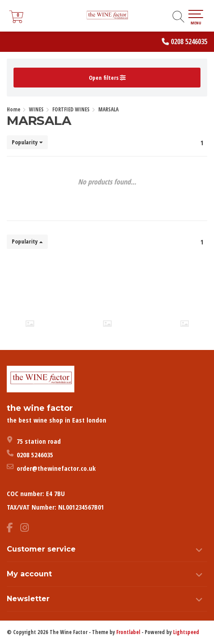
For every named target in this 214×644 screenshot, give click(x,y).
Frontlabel (128, 632)
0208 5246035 (189, 41)
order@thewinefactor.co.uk (56, 468)
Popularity (27, 142)
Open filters (107, 78)
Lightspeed (186, 632)
